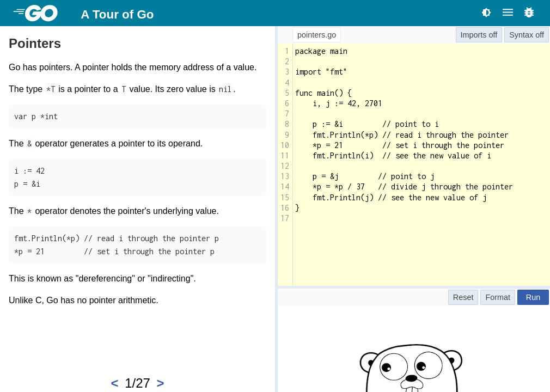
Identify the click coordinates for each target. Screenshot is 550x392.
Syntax (521, 35)
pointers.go (317, 35)
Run (533, 297)
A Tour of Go (117, 14)
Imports (474, 35)
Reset (463, 297)
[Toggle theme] (486, 12)
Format (498, 297)
